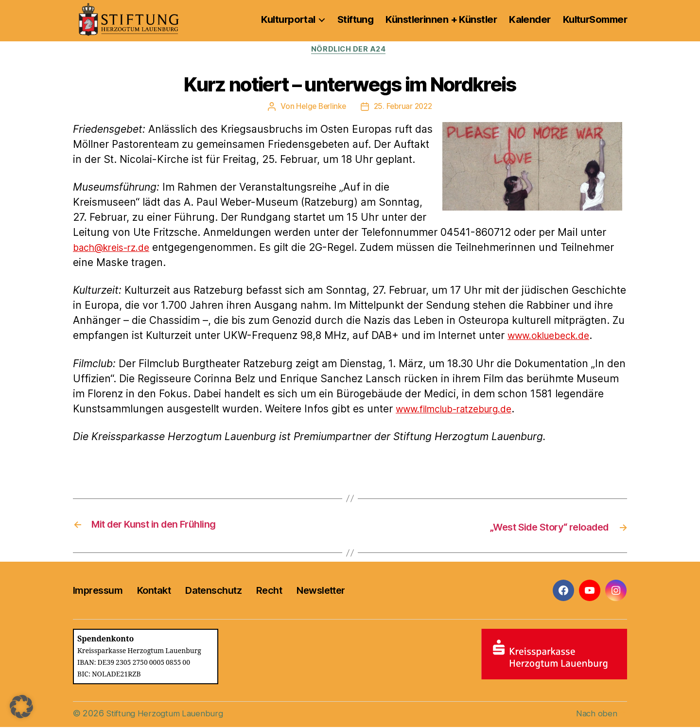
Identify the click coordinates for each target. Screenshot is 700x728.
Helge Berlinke (319, 108)
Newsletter (321, 591)
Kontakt (154, 591)
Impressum (98, 591)
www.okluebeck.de (553, 337)
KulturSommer (595, 19)
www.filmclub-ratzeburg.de (462, 410)
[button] (21, 707)
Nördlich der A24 (350, 51)
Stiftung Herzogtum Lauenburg (167, 714)
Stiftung (356, 19)
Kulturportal (288, 19)
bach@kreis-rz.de (116, 249)
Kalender (530, 19)
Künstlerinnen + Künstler (441, 19)
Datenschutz (213, 591)
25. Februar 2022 (404, 108)
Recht (269, 591)
